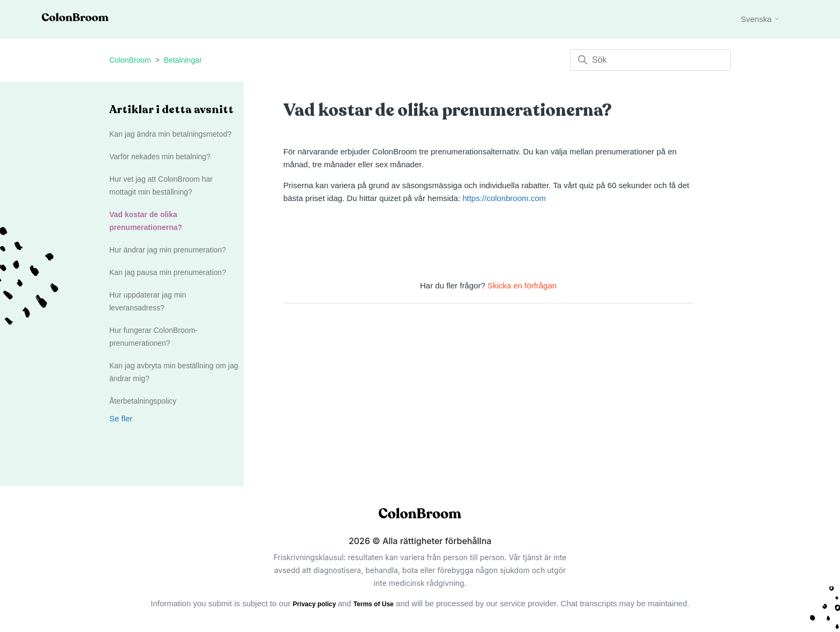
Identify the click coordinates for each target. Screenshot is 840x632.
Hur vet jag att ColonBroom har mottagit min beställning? (161, 185)
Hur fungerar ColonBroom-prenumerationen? (153, 337)
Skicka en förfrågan (522, 285)
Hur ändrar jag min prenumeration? (168, 250)
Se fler (121, 418)
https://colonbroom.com (504, 198)
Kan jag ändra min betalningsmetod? (170, 134)
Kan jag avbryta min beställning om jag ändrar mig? (174, 372)
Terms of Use (374, 604)
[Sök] (650, 60)
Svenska (761, 19)
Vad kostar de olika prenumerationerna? (146, 221)
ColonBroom (130, 60)
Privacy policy (315, 604)
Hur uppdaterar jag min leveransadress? (148, 301)
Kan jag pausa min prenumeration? (168, 272)
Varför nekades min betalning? (160, 157)
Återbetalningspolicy (143, 401)
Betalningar (183, 60)
